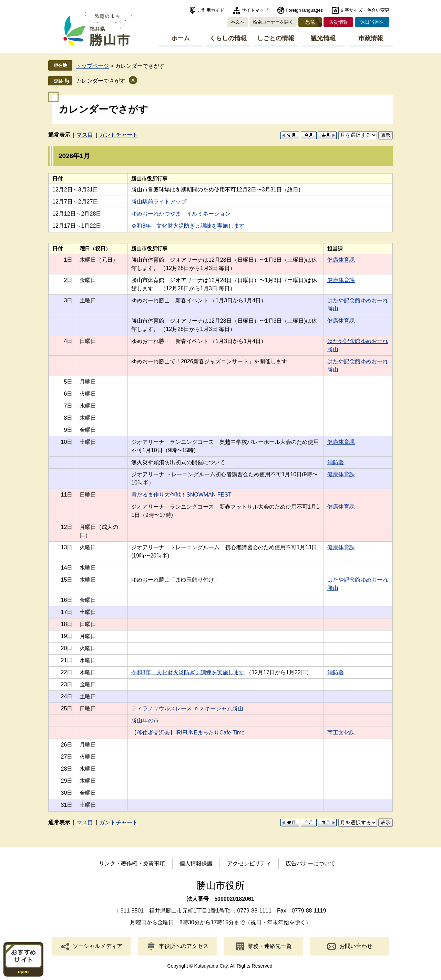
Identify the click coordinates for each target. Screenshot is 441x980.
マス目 (85, 135)
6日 (68, 394)
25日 (67, 708)
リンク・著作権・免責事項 (132, 863)
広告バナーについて (310, 863)
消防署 (336, 462)
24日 (67, 696)
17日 (67, 612)
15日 (67, 580)
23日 (67, 684)
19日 (67, 636)
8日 (68, 418)
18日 (67, 624)
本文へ (238, 22)
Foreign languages (304, 10)
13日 (67, 547)
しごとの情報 (276, 38)
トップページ (92, 66)
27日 (67, 757)
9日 (68, 430)
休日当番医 (372, 22)
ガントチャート (119, 135)
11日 (67, 495)
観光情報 (323, 38)
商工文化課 (341, 733)
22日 (67, 672)
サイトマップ (255, 10)
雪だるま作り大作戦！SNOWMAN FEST (181, 495)
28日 (67, 769)
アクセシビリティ (249, 863)
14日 (67, 568)
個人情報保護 (196, 863)
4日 (68, 341)
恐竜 (310, 22)
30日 (67, 793)
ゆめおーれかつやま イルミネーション (181, 214)
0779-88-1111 (254, 911)
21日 (67, 660)
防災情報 (338, 22)
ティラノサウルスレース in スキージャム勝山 (187, 708)
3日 (68, 300)
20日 (67, 648)
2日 (68, 280)
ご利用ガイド (211, 10)
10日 (67, 442)
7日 (68, 406)
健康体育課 (341, 260)
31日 (67, 805)
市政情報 (371, 38)
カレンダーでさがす (101, 81)
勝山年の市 (145, 721)
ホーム (181, 38)
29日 (67, 781)
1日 (68, 260)
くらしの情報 (228, 38)
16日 (67, 600)
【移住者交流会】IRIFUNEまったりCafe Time (188, 733)
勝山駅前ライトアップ (159, 202)
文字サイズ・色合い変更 (365, 10)
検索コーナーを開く (273, 22)
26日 (67, 745)
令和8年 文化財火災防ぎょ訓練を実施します (188, 226)
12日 (67, 527)
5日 (68, 382)
